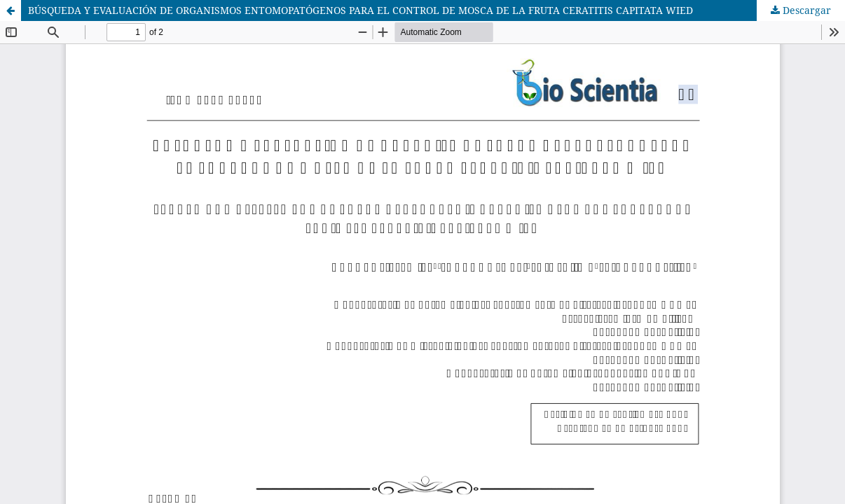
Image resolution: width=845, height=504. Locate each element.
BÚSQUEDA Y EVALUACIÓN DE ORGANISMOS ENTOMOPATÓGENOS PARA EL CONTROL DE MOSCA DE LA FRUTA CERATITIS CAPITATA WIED (360, 10)
